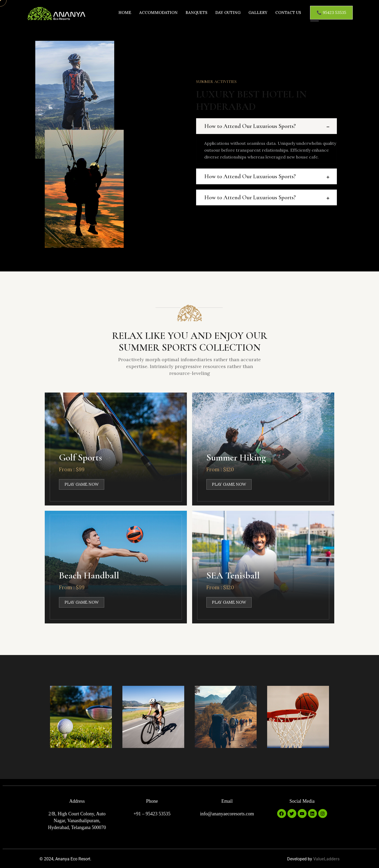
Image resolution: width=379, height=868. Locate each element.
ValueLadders (326, 859)
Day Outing (228, 13)
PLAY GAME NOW (82, 485)
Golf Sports (80, 458)
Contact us (288, 13)
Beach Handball (89, 576)
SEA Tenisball (233, 576)
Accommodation (158, 13)
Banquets (196, 13)
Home (125, 13)
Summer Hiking (236, 458)
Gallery (258, 13)
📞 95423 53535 (331, 13)
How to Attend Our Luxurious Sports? (250, 126)
